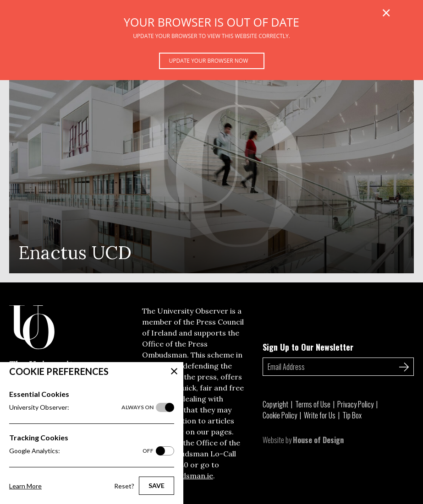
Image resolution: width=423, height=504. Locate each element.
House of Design (318, 440)
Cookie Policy (280, 415)
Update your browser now (209, 61)
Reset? (124, 486)
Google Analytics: (81, 451)
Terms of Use (313, 404)
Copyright (275, 404)
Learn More (25, 486)
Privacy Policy (355, 404)
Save (157, 485)
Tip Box (352, 415)
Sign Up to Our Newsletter (308, 347)
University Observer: (81, 407)
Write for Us (320, 415)
